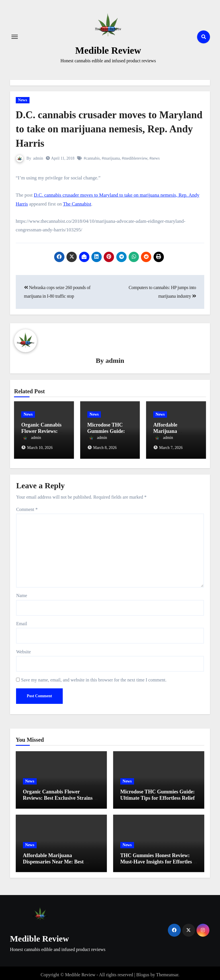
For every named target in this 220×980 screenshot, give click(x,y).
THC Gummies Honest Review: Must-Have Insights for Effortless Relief (157, 858)
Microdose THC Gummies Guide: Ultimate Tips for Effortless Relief (158, 792)
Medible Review (108, 50)
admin (38, 158)
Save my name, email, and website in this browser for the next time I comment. (94, 677)
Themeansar (167, 972)
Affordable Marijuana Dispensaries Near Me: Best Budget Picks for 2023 (53, 858)
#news (155, 158)
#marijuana (111, 158)
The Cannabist (77, 204)
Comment (27, 506)
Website (23, 649)
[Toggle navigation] (15, 37)
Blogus (143, 972)
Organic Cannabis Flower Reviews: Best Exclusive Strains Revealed (58, 795)
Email (21, 620)
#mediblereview (134, 158)
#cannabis (92, 158)
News (23, 100)
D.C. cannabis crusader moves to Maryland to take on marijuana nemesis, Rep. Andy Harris (92, 129)
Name (21, 592)
